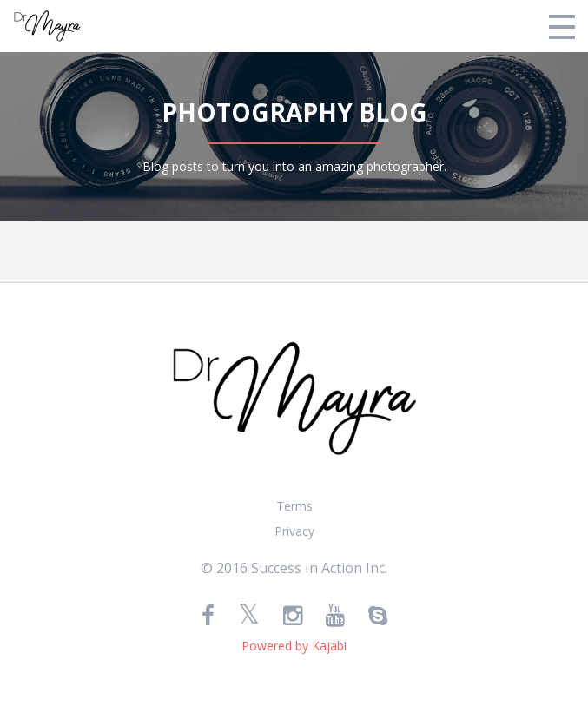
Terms (294, 506)
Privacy (294, 531)
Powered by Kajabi (294, 646)
